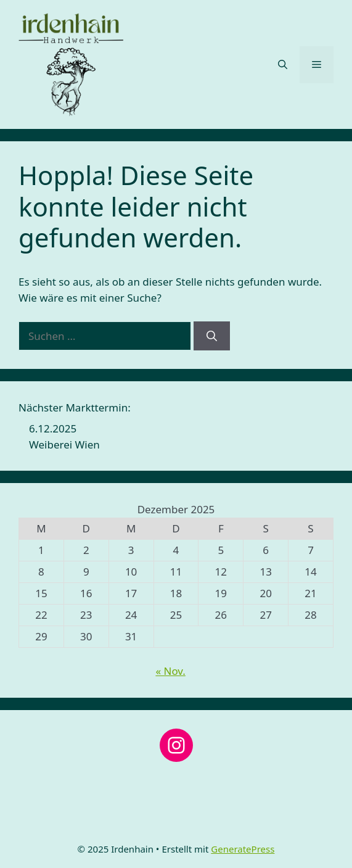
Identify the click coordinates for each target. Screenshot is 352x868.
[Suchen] (212, 336)
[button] (283, 65)
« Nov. (170, 671)
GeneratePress (243, 849)
